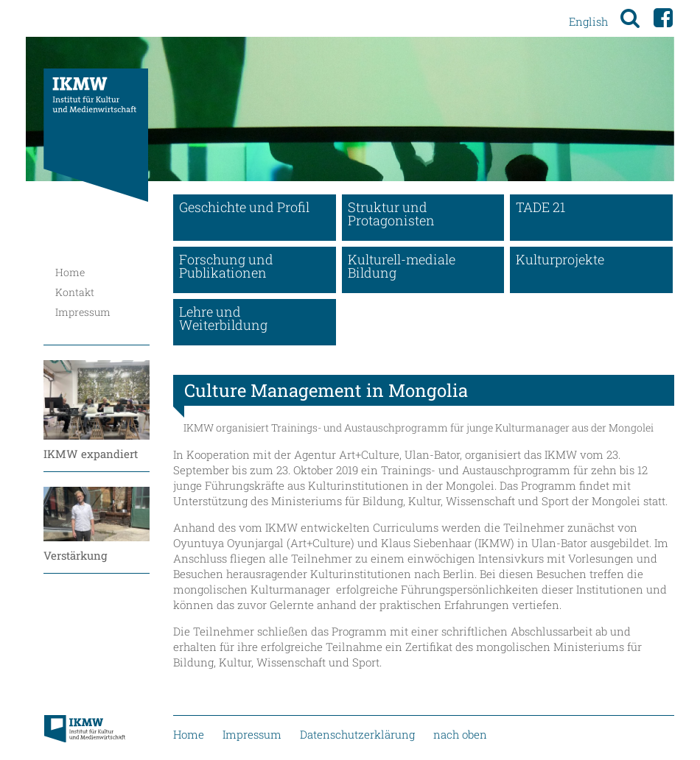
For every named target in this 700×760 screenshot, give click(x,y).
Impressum (83, 312)
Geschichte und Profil (244, 207)
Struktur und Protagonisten (391, 214)
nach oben (460, 734)
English (588, 21)
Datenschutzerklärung (357, 734)
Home (70, 272)
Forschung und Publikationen (226, 266)
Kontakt (75, 292)
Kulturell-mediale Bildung (402, 266)
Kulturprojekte (560, 259)
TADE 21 (540, 207)
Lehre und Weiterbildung (223, 318)
